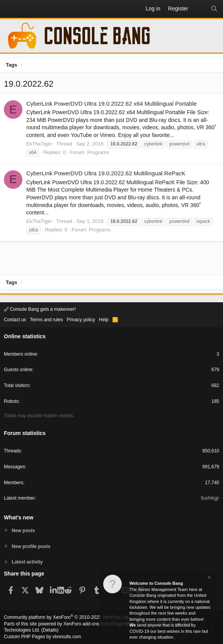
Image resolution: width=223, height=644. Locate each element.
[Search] (214, 9)
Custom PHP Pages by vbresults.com (43, 637)
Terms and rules (46, 320)
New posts (23, 531)
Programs (98, 152)
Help (104, 320)
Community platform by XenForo (67, 617)
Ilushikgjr (210, 498)
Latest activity (27, 562)
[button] (10, 9)
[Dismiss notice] (209, 578)
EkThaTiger (39, 144)
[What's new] (199, 9)
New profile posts (31, 546)
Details (50, 630)
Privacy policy (81, 320)
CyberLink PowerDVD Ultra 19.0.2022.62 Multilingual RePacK (106, 173)
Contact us (15, 320)
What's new (19, 517)
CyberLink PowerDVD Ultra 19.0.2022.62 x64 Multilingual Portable (111, 104)
